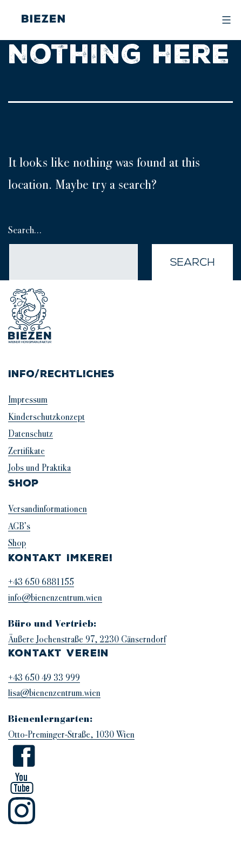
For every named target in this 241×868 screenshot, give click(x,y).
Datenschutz (31, 434)
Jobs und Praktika (39, 468)
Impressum (28, 400)
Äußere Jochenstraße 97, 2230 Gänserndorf (87, 639)
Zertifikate (26, 451)
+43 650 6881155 (41, 582)
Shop (17, 543)
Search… (25, 230)
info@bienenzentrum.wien (55, 598)
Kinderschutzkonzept (46, 417)
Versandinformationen (48, 509)
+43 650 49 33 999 (44, 678)
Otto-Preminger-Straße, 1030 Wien (71, 735)
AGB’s (19, 526)
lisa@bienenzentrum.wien (54, 693)
